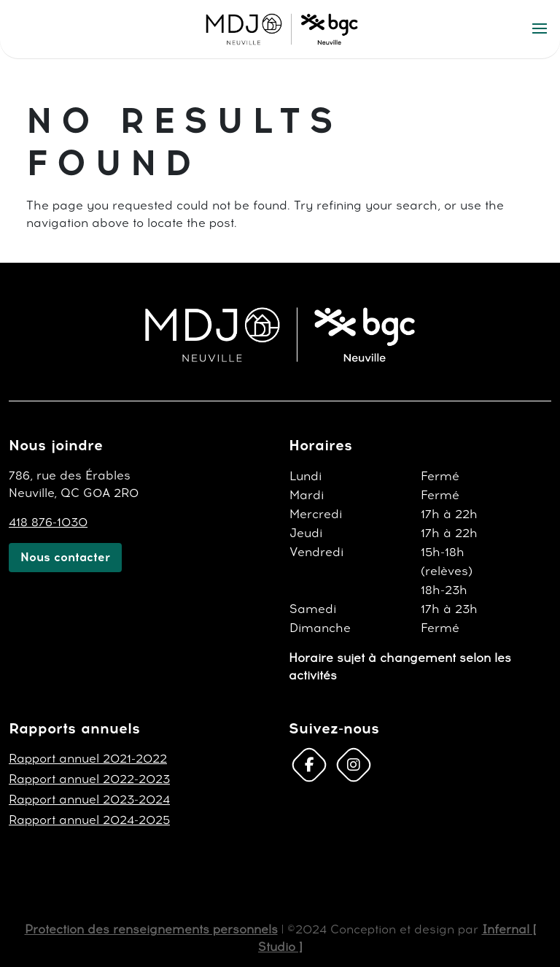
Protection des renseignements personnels (151, 929)
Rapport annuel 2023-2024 (89, 800)
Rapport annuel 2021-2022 (88, 759)
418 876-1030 (48, 522)
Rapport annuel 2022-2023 (89, 779)
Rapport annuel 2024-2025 (89, 820)
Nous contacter (65, 557)
